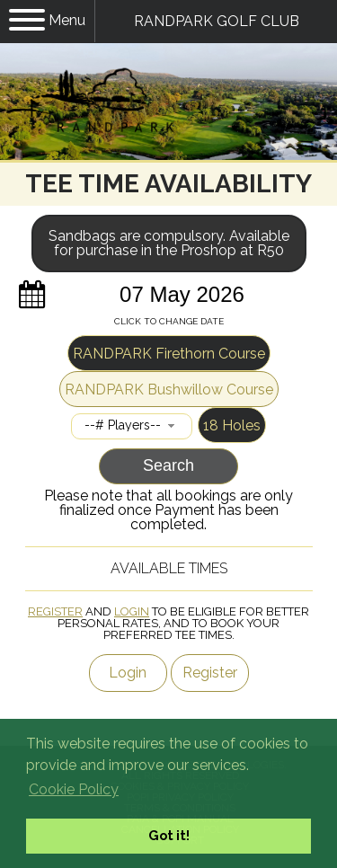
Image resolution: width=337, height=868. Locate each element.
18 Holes (232, 425)
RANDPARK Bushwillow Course (169, 390)
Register (55, 611)
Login (132, 611)
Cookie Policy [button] (74, 789)
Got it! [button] (169, 835)
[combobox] (132, 426)
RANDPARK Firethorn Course (169, 354)
